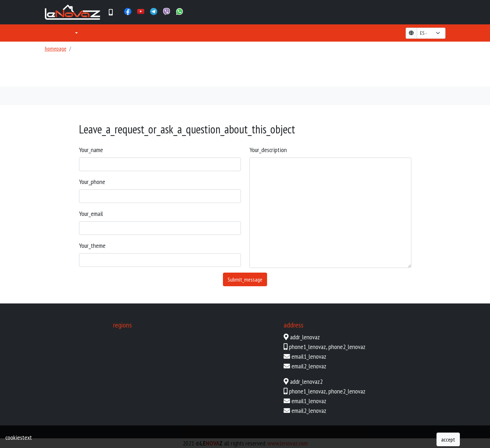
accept (448, 439)
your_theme (92, 246)
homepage (56, 48)
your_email (91, 214)
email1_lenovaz (309, 356)
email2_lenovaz (309, 366)
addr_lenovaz (305, 337)
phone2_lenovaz (347, 347)
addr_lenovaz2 (306, 381)
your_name (91, 150)
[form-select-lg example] (431, 33)
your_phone (92, 182)
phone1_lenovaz (307, 347)
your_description (268, 150)
